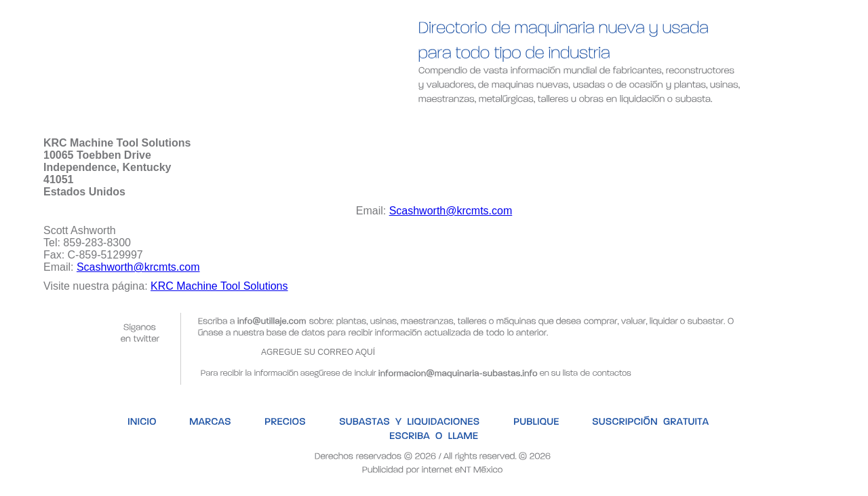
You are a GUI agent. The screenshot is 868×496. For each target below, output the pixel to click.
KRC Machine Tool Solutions (219, 286)
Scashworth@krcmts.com (451, 211)
